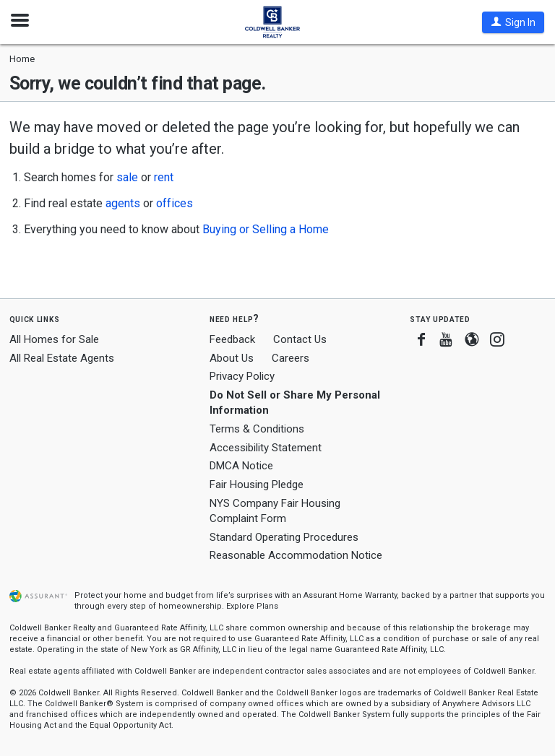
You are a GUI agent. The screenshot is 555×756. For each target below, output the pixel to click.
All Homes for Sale (54, 339)
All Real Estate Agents (62, 358)
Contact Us (300, 339)
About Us (232, 358)
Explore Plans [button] (252, 606)
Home (22, 59)
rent (164, 177)
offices (175, 203)
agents (123, 203)
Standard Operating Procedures (284, 537)
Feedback (232, 340)
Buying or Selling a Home (266, 229)
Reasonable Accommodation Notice (296, 555)
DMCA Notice (241, 466)
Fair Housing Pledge (257, 485)
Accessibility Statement (266, 448)
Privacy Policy (242, 376)
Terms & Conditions (257, 429)
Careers (291, 358)
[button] (513, 22)
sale (127, 177)
